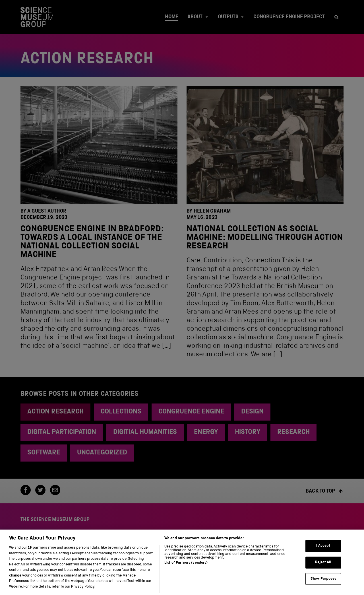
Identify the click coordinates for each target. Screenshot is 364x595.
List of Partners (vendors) (186, 565)
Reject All (323, 564)
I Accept (323, 548)
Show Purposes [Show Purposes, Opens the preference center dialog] (323, 581)
